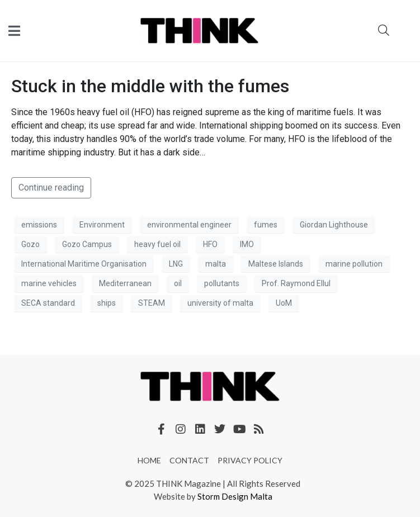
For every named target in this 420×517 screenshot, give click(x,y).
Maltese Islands (276, 264)
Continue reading (51, 188)
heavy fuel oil (157, 244)
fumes (266, 225)
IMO (247, 244)
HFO (210, 244)
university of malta (220, 303)
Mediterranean (125, 283)
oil (178, 283)
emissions (39, 225)
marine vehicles (49, 283)
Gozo (30, 244)
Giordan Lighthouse (334, 225)
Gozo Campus (87, 244)
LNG (176, 264)
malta (216, 264)
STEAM (152, 303)
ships (107, 303)
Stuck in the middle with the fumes (150, 86)
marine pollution (354, 264)
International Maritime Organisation (84, 264)
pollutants (222, 283)
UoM (284, 303)
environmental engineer (189, 225)
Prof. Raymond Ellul (296, 283)
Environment (102, 225)
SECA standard (48, 303)
